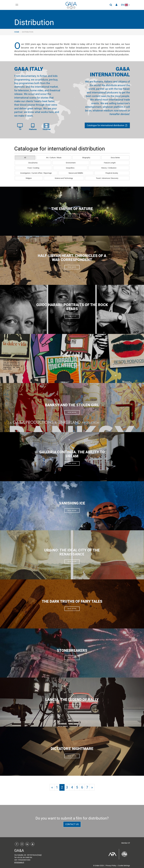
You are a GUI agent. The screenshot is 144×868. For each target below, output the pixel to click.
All (25, 158)
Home (17, 32)
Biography (86, 158)
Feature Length (110, 163)
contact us (72, 824)
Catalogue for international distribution (107, 125)
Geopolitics (70, 168)
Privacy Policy (111, 866)
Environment (71, 163)
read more (72, 216)
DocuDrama (33, 163)
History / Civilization (109, 168)
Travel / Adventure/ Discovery (107, 178)
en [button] (125, 5)
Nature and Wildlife (76, 173)
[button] (111, 5)
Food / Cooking (33, 168)
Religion (29, 178)
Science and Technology (64, 178)
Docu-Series (115, 158)
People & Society (112, 173)
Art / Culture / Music (54, 158)
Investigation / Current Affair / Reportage (36, 173)
